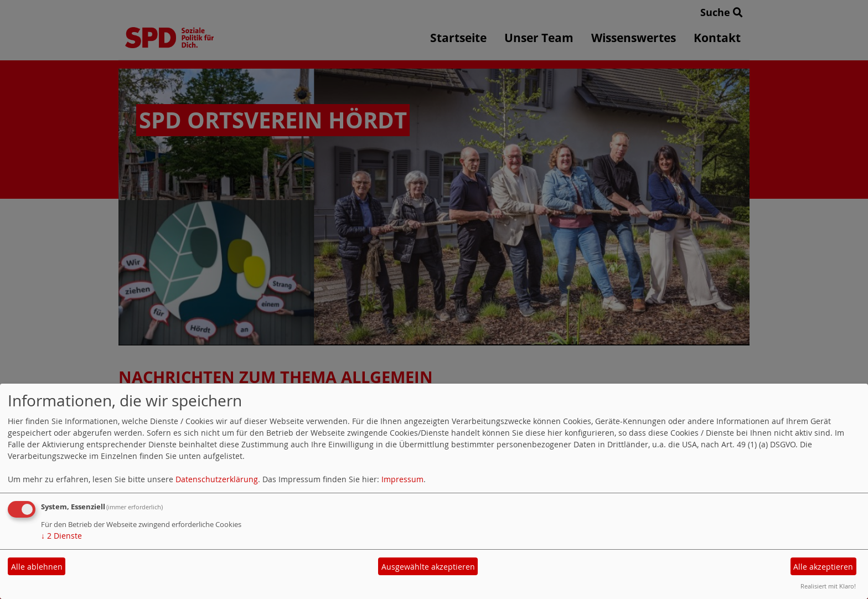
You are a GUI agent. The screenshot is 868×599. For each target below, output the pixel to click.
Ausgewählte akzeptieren (428, 567)
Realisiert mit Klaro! (828, 586)
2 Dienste (61, 536)
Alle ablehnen (37, 567)
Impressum (402, 479)
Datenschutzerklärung (217, 479)
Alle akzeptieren (823, 567)
